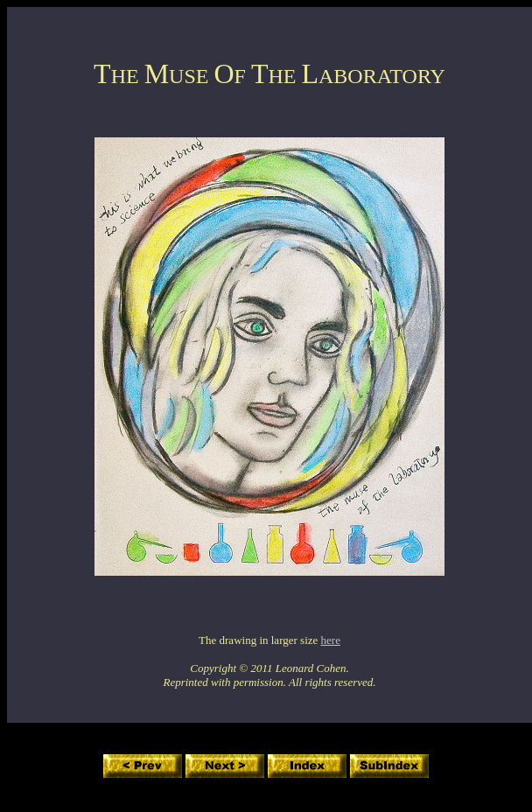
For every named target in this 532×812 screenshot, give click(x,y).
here (331, 640)
